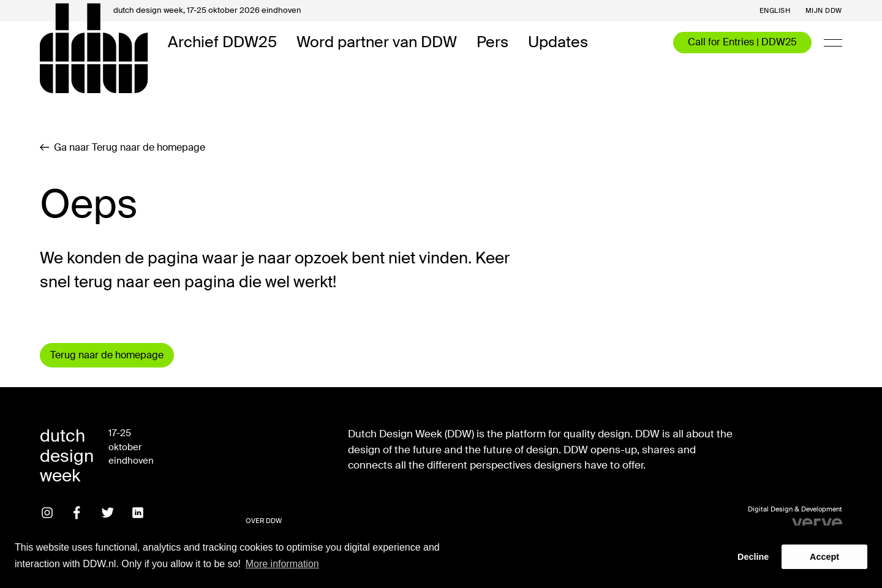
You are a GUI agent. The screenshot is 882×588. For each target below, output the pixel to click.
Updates (558, 43)
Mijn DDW (824, 11)
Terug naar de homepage (107, 355)
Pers (492, 43)
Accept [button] (824, 557)
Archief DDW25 (222, 43)
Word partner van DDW (377, 43)
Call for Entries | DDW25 (742, 42)
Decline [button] (753, 557)
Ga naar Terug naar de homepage (123, 148)
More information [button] (282, 564)
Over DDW (264, 521)
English (775, 11)
